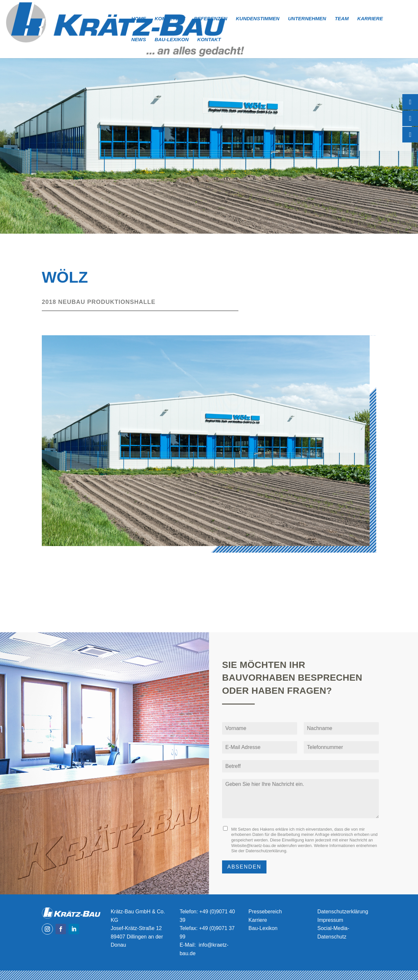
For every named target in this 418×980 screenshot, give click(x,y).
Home (139, 19)
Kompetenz (170, 19)
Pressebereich (265, 912)
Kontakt (209, 40)
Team (342, 19)
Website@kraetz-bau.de (254, 846)
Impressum (330, 920)
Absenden (244, 867)
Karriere (370, 19)
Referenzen (211, 19)
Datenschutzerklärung (266, 851)
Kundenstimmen (257, 19)
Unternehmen (307, 19)
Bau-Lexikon (171, 40)
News (139, 40)
